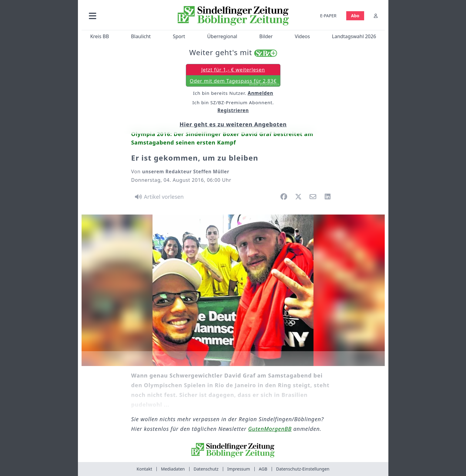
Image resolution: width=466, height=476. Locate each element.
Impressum (239, 469)
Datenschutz (206, 469)
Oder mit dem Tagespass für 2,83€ (234, 82)
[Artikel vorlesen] (158, 197)
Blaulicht (141, 36)
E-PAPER (328, 16)
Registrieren (233, 110)
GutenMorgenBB (270, 429)
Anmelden (260, 93)
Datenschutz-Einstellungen (303, 469)
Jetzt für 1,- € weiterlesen (233, 69)
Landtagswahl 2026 (354, 36)
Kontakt (144, 469)
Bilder (266, 36)
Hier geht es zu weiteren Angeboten (233, 124)
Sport (179, 36)
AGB (263, 469)
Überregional (222, 36)
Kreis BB (99, 36)
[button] (125, 16)
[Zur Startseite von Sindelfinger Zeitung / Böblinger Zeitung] (233, 16)
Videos (302, 36)
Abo (355, 16)
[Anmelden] (376, 16)
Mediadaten (173, 469)
